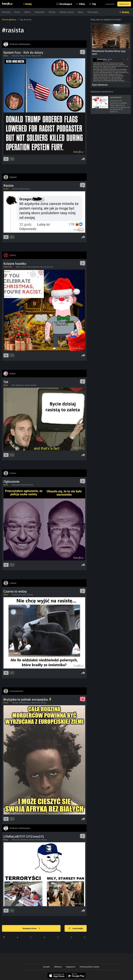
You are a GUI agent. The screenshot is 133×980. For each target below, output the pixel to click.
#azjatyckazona (24, 189)
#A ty (42, 267)
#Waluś (44, 840)
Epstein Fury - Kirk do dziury (23, 52)
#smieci (24, 595)
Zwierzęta (6, 12)
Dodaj (28, 4)
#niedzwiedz (16, 595)
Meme (6, 385)
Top (94, 4)
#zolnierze (16, 56)
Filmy (82, 4)
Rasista (9, 186)
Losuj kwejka (76, 929)
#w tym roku (49, 267)
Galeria (27, 12)
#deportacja (36, 703)
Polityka (52, 12)
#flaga (23, 56)
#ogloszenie (16, 485)
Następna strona (31, 929)
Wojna (6, 56)
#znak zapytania (34, 267)
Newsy (81, 12)
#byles (18, 267)
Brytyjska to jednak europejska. (27, 699)
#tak (13, 385)
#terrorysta (16, 840)
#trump (28, 56)
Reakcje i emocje (67, 12)
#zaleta (34, 385)
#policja (24, 485)
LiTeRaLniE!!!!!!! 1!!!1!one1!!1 (24, 836)
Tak (6, 382)
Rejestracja (124, 4)
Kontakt (46, 967)
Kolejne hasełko (15, 264)
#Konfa (38, 840)
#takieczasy (20, 385)
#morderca (24, 840)
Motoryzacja (93, 12)
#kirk (40, 56)
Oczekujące (66, 4)
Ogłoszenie (11, 482)
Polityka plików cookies (89, 967)
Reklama (58, 967)
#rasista (34, 56)
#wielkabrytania (25, 703)
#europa (15, 703)
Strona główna (9, 20)
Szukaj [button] (125, 12)
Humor (17, 12)
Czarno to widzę (15, 591)
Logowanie (110, 4)
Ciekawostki (40, 12)
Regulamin (71, 967)
